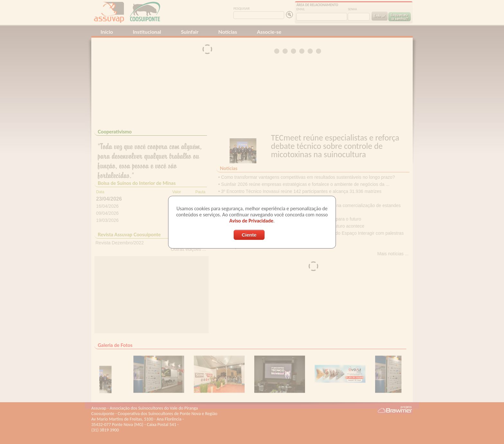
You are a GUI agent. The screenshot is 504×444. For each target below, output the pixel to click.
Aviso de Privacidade (252, 221)
